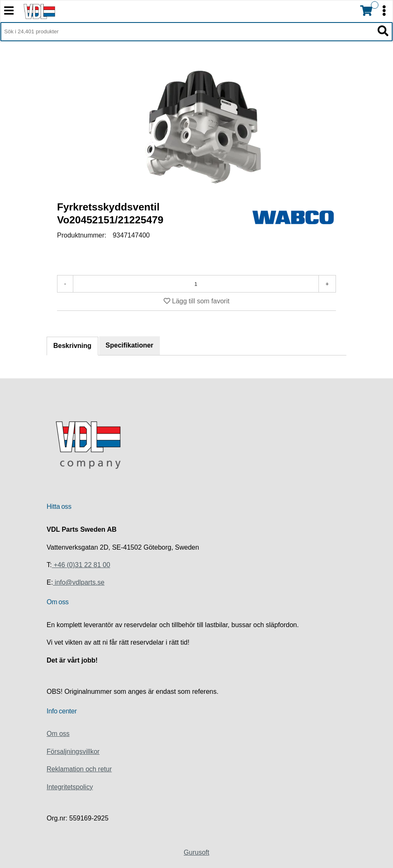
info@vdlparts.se (79, 582)
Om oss (58, 734)
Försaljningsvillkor (73, 752)
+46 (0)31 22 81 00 (81, 565)
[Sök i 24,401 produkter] (187, 32)
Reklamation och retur (79, 769)
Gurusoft (196, 852)
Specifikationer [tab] (130, 345)
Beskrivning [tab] (72, 346)
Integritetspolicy (70, 787)
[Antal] (196, 284)
